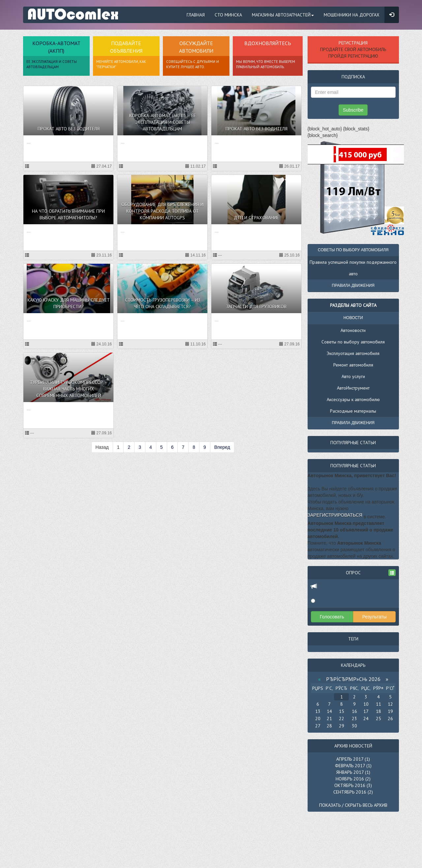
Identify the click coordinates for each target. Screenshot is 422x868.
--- (217, 255)
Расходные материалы (353, 411)
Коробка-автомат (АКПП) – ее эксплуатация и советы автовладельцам (163, 122)
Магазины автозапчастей (283, 15)
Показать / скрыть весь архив (353, 805)
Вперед (222, 447)
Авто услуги (353, 376)
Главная (196, 15)
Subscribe (353, 110)
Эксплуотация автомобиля (353, 353)
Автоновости (353, 330)
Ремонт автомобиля (353, 365)
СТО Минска (228, 15)
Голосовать (332, 617)
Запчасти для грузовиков (256, 307)
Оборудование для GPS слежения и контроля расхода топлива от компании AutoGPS (162, 211)
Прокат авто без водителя (69, 129)
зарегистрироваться (335, 515)
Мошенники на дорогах (352, 15)
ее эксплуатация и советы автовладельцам (52, 64)
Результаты (375, 617)
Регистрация (353, 43)
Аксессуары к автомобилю (353, 399)
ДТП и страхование (256, 218)
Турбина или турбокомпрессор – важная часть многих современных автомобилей (69, 389)
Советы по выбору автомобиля (353, 342)
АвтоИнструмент (353, 388)
